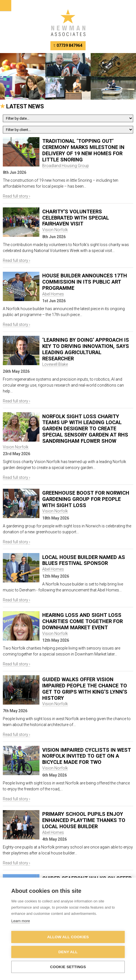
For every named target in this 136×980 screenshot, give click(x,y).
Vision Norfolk (55, 230)
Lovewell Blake (55, 364)
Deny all (68, 952)
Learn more (21, 921)
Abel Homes (53, 294)
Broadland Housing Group (66, 166)
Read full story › (16, 196)
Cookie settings (68, 967)
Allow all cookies (68, 937)
